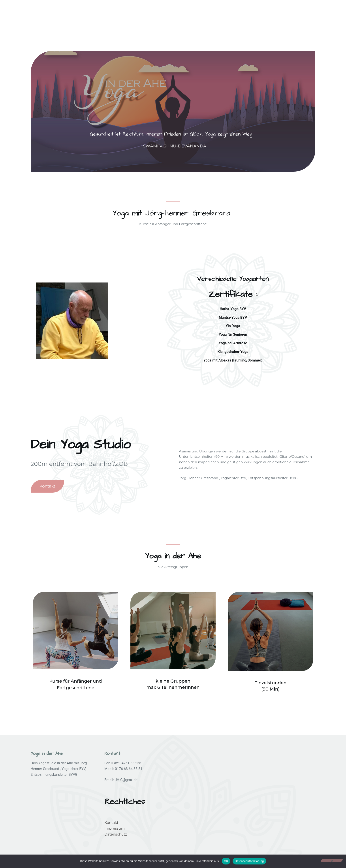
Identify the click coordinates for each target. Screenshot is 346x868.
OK (226, 861)
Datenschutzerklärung (249, 861)
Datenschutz (116, 834)
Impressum (115, 828)
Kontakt (111, 823)
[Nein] (332, 861)
